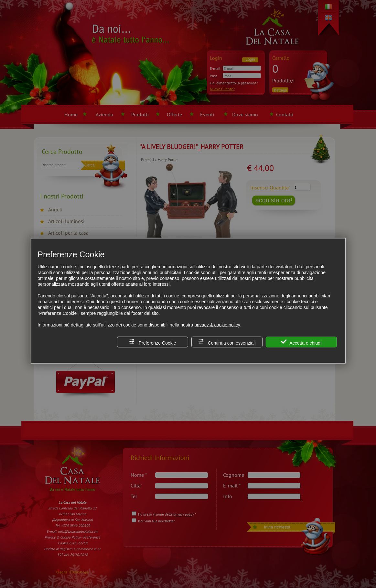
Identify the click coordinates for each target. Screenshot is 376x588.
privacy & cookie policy (217, 325)
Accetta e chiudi (301, 342)
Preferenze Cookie (153, 342)
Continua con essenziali (227, 342)
